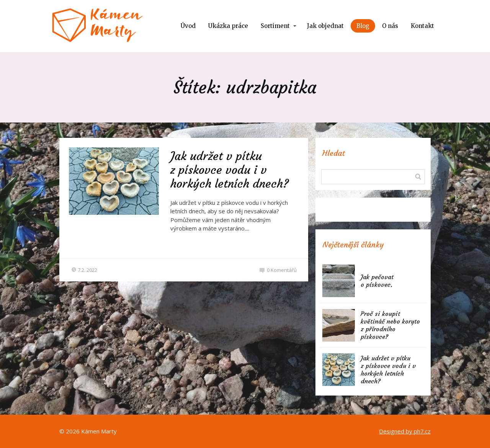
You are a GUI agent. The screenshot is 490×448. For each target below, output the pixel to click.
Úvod (188, 26)
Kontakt (422, 26)
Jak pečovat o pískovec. (377, 281)
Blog (363, 26)
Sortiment (275, 26)
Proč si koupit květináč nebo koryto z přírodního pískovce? (390, 325)
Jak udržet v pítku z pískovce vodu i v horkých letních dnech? (229, 170)
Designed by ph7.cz (405, 431)
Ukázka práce (228, 26)
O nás (390, 26)
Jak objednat (325, 26)
